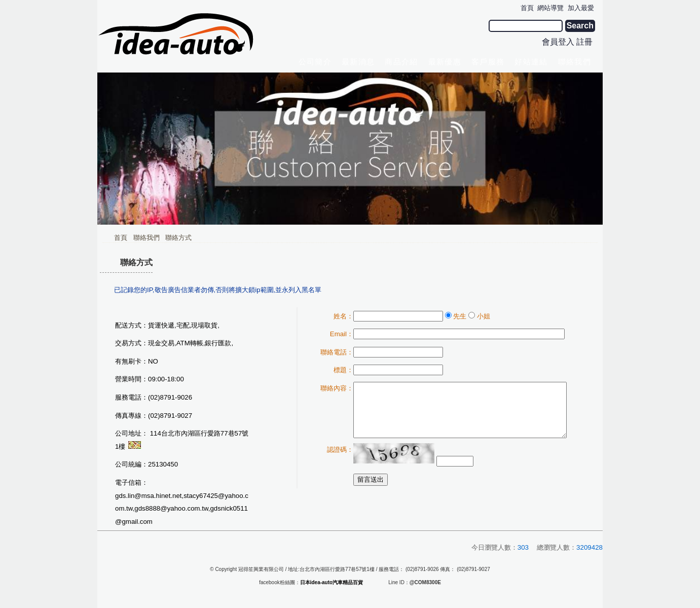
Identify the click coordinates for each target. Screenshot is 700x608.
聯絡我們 (146, 238)
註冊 (584, 42)
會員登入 (558, 42)
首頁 (121, 238)
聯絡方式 (178, 238)
